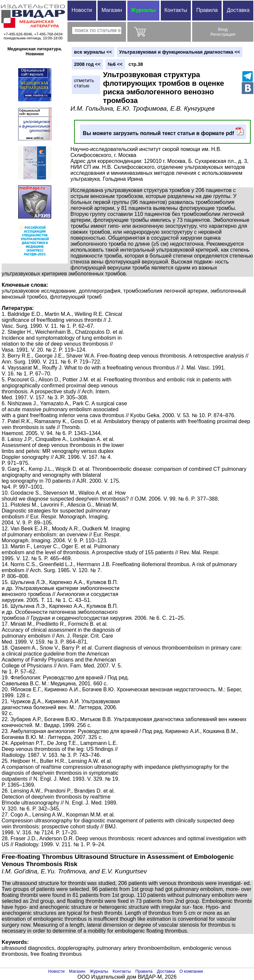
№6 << (115, 64)
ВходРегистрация (223, 32)
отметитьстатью (84, 83)
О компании (191, 971)
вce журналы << (93, 52)
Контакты (176, 10)
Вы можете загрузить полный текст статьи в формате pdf (163, 132)
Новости (82, 10)
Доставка (238, 10)
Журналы (143, 10)
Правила (207, 10)
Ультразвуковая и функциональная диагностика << (180, 52)
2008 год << (87, 64)
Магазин (112, 10)
